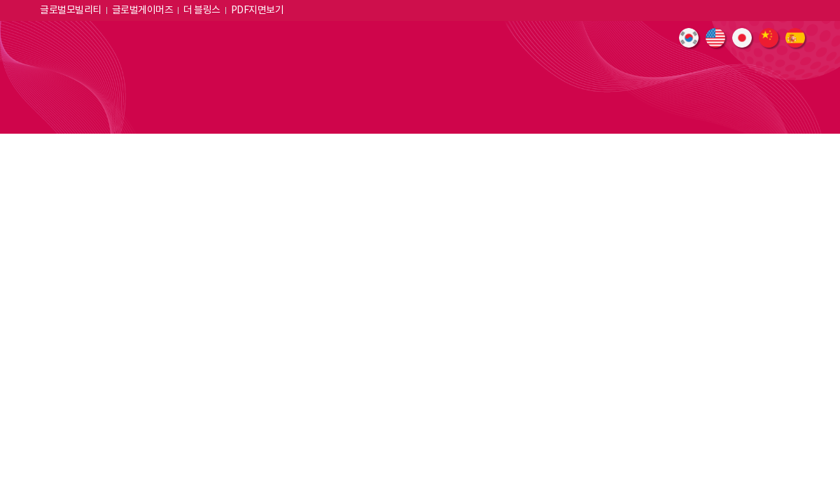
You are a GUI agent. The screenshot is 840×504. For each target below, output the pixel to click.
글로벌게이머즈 (143, 10)
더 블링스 (202, 10)
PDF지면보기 (258, 10)
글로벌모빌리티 (71, 10)
